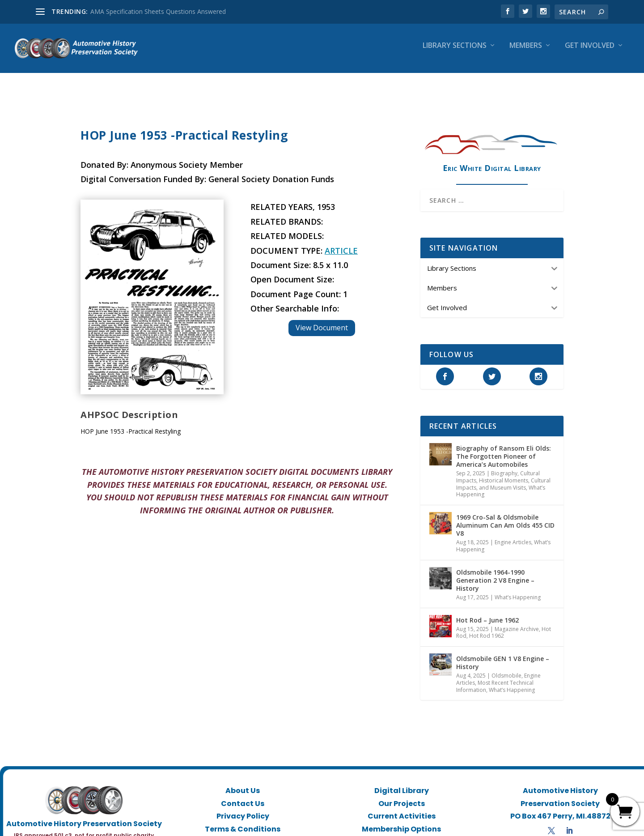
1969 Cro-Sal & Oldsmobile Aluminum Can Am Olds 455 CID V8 (505, 517)
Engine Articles (513, 534)
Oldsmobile (506, 668)
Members (526, 52)
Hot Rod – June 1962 (487, 612)
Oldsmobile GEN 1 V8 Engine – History (503, 655)
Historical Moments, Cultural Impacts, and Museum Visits (503, 476)
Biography (504, 465)
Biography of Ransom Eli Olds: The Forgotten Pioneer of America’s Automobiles (504, 448)
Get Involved (590, 52)
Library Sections (455, 52)
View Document (322, 320)
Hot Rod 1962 (487, 628)
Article (341, 243)
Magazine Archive (517, 621)
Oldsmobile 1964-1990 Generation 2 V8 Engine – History (495, 572)
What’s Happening (518, 589)
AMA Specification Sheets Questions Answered (158, 11)
